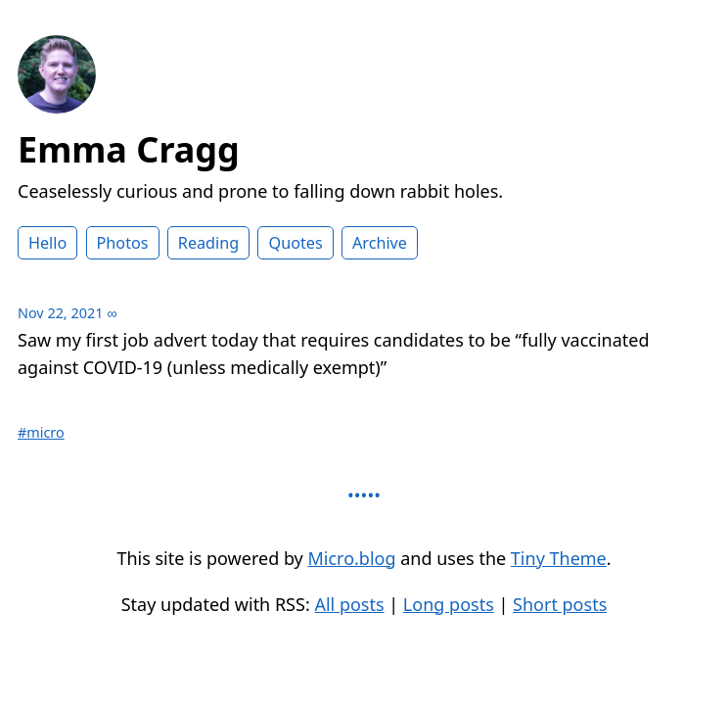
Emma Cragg (129, 149)
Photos (123, 243)
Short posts (560, 604)
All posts (349, 604)
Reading (208, 243)
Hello (47, 243)
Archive (380, 243)
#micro (41, 432)
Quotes (295, 243)
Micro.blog (351, 558)
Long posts (449, 604)
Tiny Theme (559, 558)
